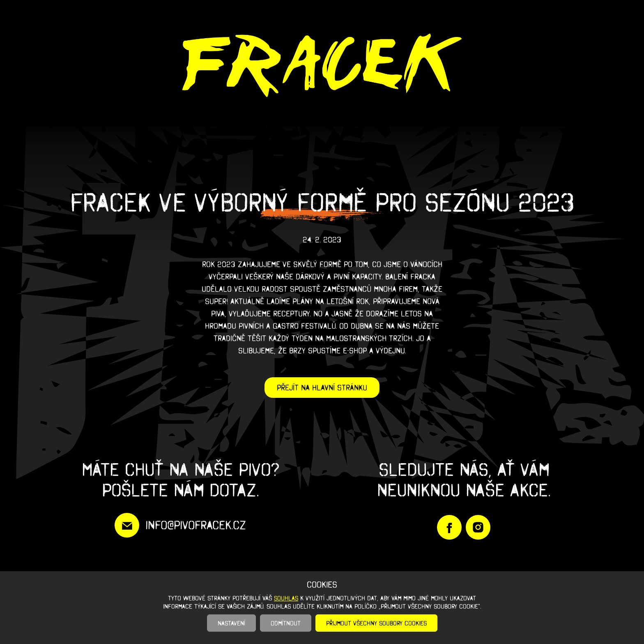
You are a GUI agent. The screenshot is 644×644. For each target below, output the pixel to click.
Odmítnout (286, 623)
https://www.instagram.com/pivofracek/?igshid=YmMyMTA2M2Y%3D (478, 527)
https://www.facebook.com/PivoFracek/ (449, 527)
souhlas (286, 598)
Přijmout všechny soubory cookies (376, 623)
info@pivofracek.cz (196, 525)
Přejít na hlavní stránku (322, 388)
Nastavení (231, 623)
